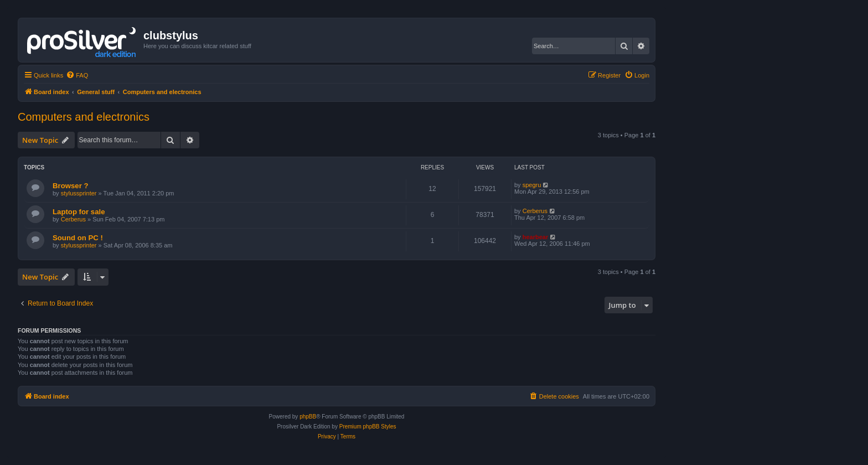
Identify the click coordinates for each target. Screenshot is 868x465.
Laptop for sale (79, 212)
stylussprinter (79, 193)
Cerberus (73, 219)
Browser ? (71, 186)
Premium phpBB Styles (368, 427)
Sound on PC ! (78, 238)
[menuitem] (77, 75)
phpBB (308, 417)
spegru (532, 185)
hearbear (535, 237)
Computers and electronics (84, 117)
